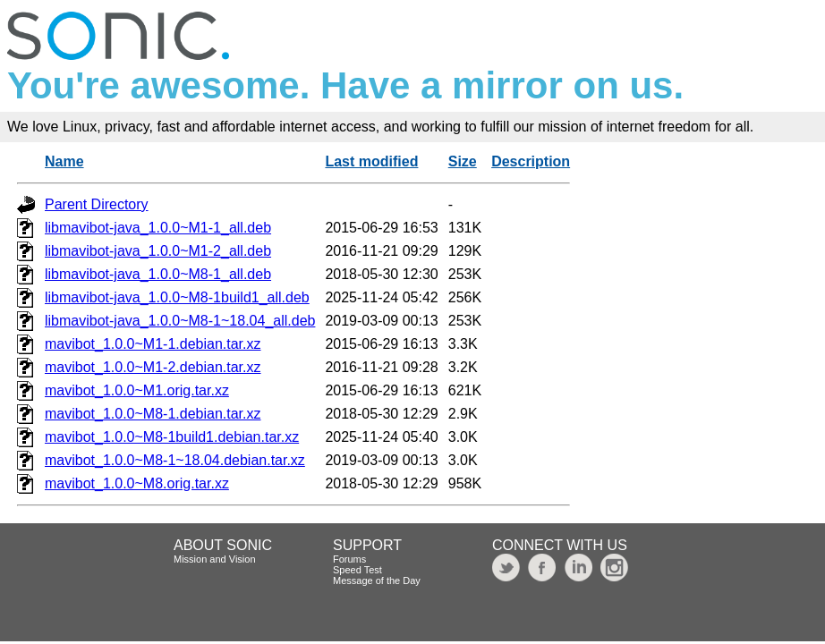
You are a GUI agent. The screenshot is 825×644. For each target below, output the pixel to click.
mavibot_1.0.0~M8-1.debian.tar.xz (153, 414)
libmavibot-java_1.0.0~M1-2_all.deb (158, 251)
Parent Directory (97, 204)
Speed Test (357, 570)
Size (463, 161)
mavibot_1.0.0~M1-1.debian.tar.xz (153, 344)
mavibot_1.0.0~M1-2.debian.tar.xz (153, 367)
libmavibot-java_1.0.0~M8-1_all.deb (158, 274)
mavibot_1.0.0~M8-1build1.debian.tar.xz (172, 437)
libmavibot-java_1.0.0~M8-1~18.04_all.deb (180, 321)
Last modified (371, 161)
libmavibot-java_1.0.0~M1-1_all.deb (158, 228)
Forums (349, 559)
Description (531, 161)
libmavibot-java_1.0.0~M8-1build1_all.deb (177, 297)
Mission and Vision (215, 559)
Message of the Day (377, 580)
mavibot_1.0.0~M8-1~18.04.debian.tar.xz (175, 460)
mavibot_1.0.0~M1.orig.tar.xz (137, 390)
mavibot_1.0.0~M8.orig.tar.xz (137, 483)
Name (64, 161)
